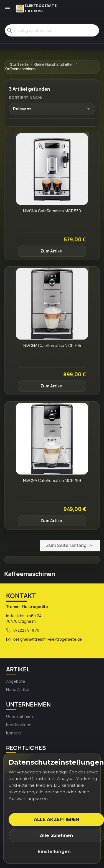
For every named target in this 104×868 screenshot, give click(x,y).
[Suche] (52, 30)
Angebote (16, 681)
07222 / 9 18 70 (26, 630)
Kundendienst (20, 725)
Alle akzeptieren (56, 819)
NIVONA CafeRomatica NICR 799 (52, 480)
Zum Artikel (52, 251)
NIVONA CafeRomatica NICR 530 (52, 211)
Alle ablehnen (56, 836)
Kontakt (14, 733)
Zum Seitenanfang (70, 546)
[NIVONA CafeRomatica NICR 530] (52, 169)
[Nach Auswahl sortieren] (52, 109)
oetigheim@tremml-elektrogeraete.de (48, 639)
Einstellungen (54, 852)
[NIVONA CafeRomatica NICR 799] (52, 439)
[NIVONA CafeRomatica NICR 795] (52, 304)
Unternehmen (20, 716)
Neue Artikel (18, 690)
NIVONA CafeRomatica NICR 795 (52, 346)
